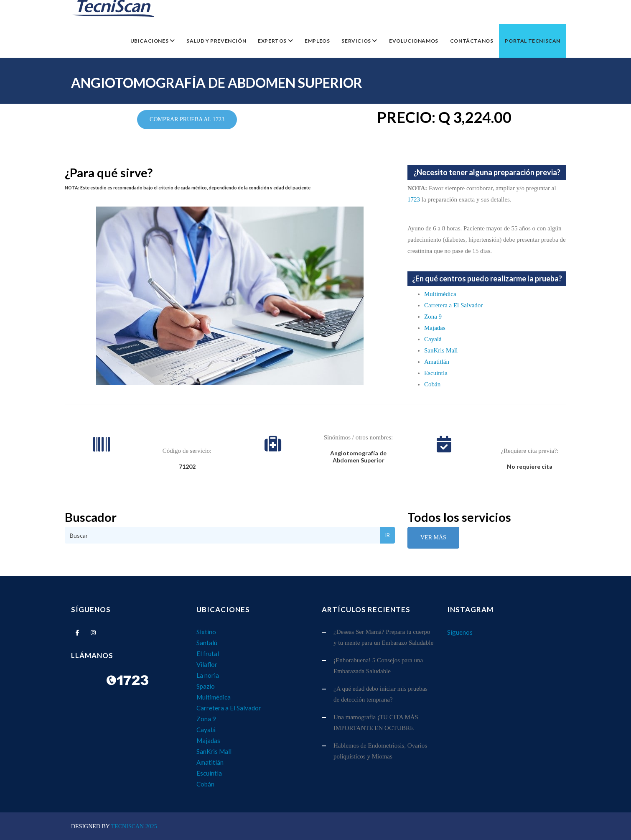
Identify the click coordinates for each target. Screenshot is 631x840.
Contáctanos (472, 41)
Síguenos (460, 632)
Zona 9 (433, 317)
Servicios (357, 41)
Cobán (432, 384)
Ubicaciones (150, 41)
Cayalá (433, 339)
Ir (387, 535)
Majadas (435, 328)
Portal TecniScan (533, 41)
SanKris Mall (441, 350)
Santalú (207, 643)
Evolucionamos (414, 41)
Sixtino (206, 632)
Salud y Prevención (216, 41)
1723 (414, 199)
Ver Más (433, 537)
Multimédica (440, 294)
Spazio (206, 686)
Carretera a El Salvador (453, 305)
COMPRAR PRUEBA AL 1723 (187, 119)
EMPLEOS (317, 41)
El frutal (208, 654)
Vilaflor (207, 664)
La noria (208, 675)
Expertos (273, 41)
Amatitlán (437, 362)
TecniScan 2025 (134, 826)
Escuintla (436, 373)
